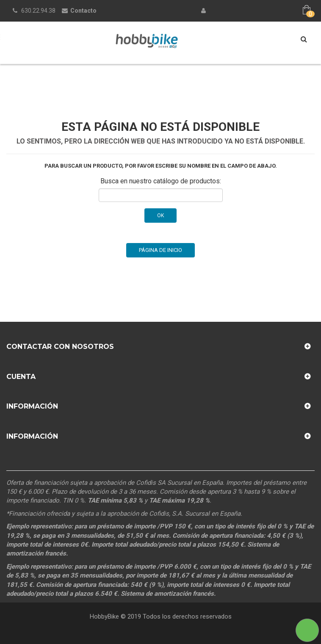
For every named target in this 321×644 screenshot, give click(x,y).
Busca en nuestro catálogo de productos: (161, 181)
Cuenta (21, 377)
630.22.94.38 (38, 11)
